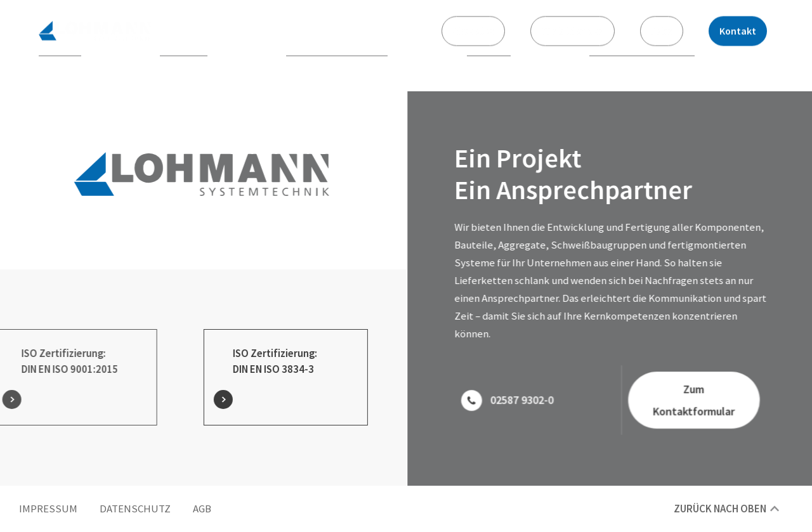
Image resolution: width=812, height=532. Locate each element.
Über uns (60, 64)
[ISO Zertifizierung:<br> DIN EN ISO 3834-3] (209, 399)
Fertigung (184, 64)
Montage (489, 64)
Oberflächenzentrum (337, 64)
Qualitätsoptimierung (642, 64)
